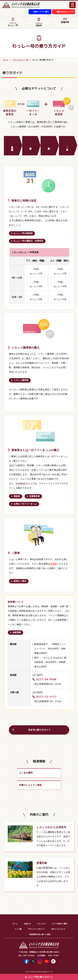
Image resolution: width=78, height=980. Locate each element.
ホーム (6, 60)
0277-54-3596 (46, 679)
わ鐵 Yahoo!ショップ (64, 12)
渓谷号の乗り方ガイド (39, 730)
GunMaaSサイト (24, 484)
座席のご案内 (20, 581)
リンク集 (18, 917)
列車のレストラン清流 (53, 773)
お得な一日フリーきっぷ (25, 504)
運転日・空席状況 (28, 241)
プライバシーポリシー (36, 917)
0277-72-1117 (46, 697)
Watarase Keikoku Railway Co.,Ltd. (42, 960)
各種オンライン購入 (38, 12)
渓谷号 (39, 22)
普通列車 (65, 21)
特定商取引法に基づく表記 (40, 922)
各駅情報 (17, 633)
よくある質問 (12, 773)
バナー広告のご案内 (60, 912)
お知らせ (27, 912)
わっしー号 (13, 22)
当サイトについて (58, 917)
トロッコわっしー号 (20, 60)
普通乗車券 (35, 496)
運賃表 (17, 496)
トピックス (41, 912)
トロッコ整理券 (21, 381)
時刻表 (23, 233)
